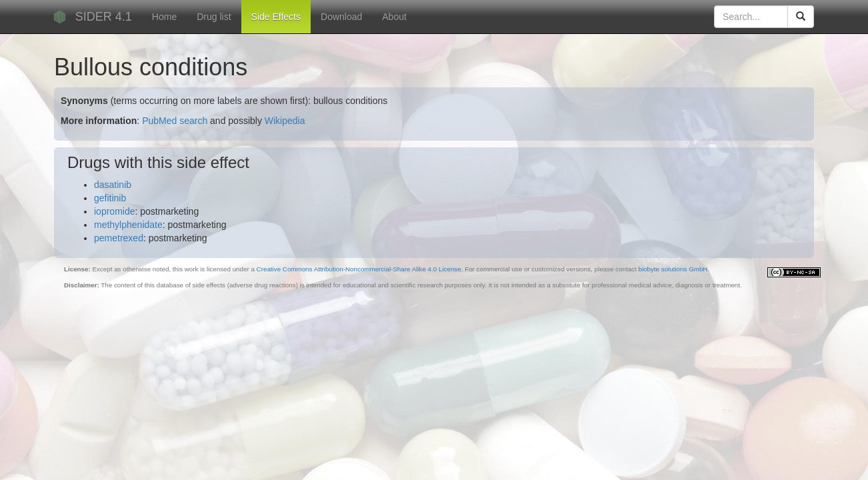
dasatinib (113, 185)
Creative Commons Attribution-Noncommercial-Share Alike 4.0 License (359, 269)
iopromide (114, 211)
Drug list (214, 17)
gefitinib (110, 198)
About (394, 17)
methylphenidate (128, 225)
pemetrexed (119, 238)
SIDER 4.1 (104, 17)
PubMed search (175, 121)
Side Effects (276, 17)
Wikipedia (285, 121)
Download (341, 17)
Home (164, 17)
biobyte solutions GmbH (673, 269)
